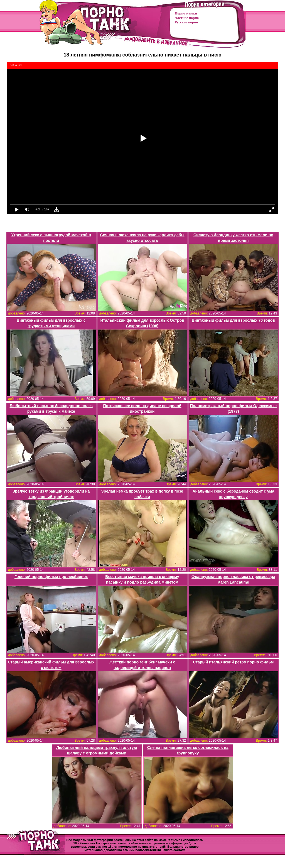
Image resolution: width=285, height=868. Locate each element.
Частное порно (187, 18)
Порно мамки (186, 13)
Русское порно (186, 22)
